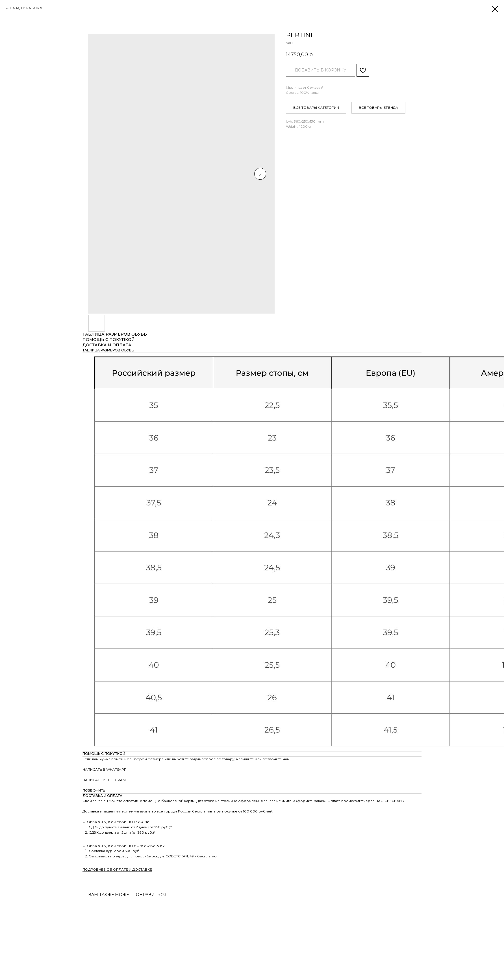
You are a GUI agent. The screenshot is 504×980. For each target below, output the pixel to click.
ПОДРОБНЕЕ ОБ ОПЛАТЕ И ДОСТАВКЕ (117, 869)
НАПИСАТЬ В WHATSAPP (105, 769)
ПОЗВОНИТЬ (94, 790)
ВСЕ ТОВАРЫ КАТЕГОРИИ (316, 107)
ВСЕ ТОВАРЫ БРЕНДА (378, 107)
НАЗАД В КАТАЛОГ (27, 8)
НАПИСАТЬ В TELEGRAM (104, 780)
